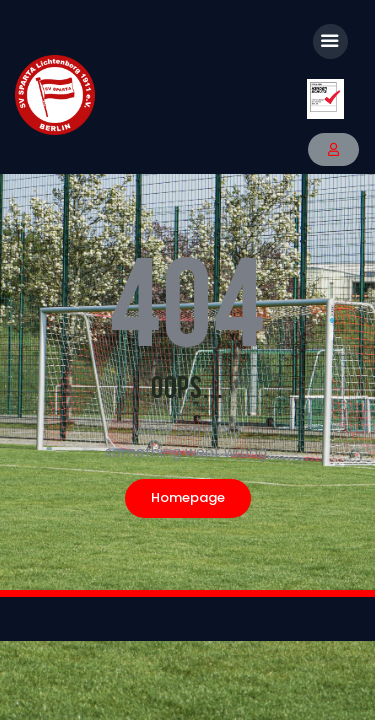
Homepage (188, 497)
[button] (333, 149)
